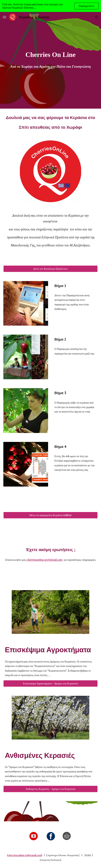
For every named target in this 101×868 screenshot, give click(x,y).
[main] (50, 55)
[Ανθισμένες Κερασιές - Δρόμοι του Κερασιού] (50, 789)
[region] (50, 6)
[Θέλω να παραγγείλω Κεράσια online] (50, 515)
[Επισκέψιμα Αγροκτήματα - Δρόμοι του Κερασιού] (50, 683)
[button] (4, 17)
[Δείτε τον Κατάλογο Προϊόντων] (50, 269)
